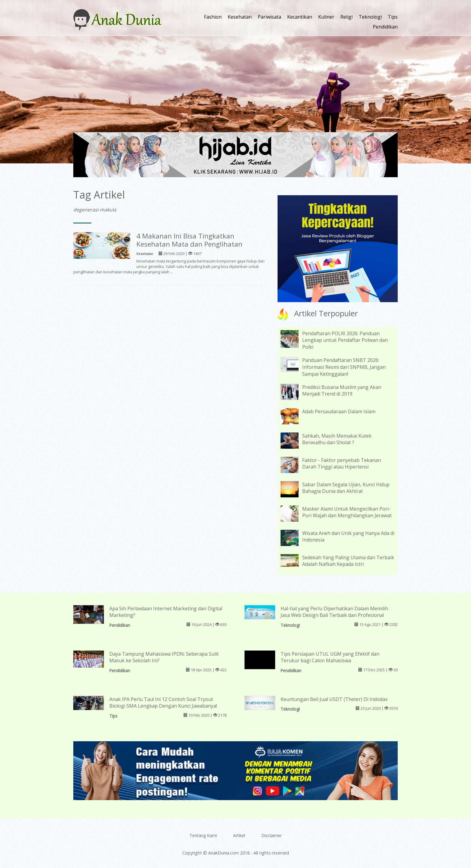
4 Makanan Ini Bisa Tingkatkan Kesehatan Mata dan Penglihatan (189, 240)
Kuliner (326, 17)
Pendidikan (385, 27)
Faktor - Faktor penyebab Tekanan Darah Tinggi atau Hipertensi (342, 464)
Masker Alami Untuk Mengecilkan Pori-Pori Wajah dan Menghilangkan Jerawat (347, 512)
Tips (393, 17)
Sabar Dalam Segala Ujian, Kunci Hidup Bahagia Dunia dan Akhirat (346, 488)
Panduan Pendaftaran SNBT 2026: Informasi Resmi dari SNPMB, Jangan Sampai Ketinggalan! (344, 367)
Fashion (213, 17)
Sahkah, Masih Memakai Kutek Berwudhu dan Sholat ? (337, 439)
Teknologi (370, 17)
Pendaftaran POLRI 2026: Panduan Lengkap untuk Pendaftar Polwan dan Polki (345, 340)
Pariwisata (269, 17)
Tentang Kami (203, 835)
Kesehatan (240, 17)
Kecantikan (300, 17)
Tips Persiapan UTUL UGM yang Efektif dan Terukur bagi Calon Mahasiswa (330, 657)
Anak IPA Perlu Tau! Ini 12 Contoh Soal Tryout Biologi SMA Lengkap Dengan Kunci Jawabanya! (163, 703)
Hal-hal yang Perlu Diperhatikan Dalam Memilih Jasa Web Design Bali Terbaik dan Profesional (334, 612)
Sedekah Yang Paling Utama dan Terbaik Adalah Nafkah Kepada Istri (348, 561)
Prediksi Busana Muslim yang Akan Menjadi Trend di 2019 (342, 391)
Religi (346, 17)
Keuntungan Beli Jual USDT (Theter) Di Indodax (334, 699)
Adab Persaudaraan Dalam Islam (339, 411)
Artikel (239, 835)
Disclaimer (272, 835)
